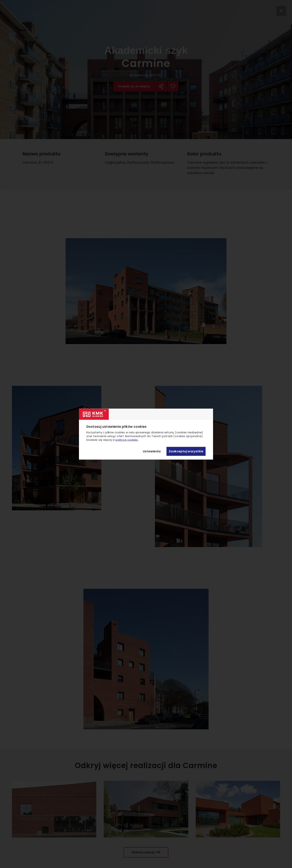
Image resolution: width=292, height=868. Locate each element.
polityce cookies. (127, 440)
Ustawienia (152, 451)
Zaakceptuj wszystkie (186, 451)
